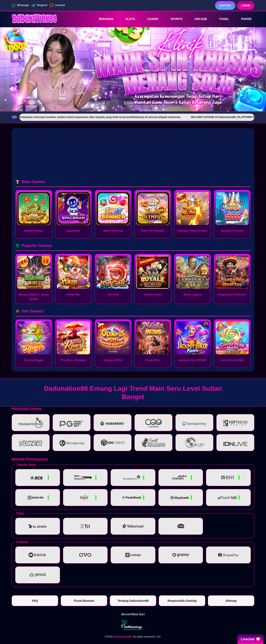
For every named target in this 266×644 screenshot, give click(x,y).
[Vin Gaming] (133, 625)
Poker (243, 19)
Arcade (198, 19)
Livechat (57, 5)
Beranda (103, 19)
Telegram (39, 5)
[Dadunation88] (34, 19)
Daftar (225, 5)
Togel (221, 19)
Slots (127, 19)
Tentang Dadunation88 (133, 601)
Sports (174, 19)
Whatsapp (20, 5)
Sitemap (231, 601)
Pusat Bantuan (84, 601)
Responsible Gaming (182, 601)
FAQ (35, 601)
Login (246, 5)
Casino (150, 19)
